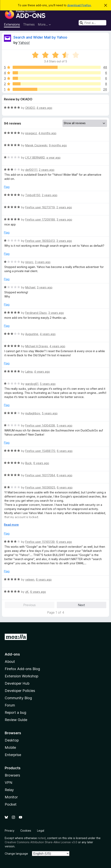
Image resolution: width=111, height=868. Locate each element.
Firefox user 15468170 (40, 451)
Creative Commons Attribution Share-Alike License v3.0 (41, 842)
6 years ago (65, 451)
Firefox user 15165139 (40, 542)
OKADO (30, 108)
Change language (16, 854)
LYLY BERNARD (35, 157)
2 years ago (47, 170)
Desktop (12, 740)
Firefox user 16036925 (40, 487)
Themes (29, 24)
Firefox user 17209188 (40, 219)
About (10, 662)
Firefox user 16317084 (40, 475)
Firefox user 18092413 (40, 241)
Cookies (26, 831)
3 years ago (64, 219)
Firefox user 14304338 (40, 425)
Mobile (10, 747)
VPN (8, 783)
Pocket (11, 804)
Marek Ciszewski (36, 145)
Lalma (29, 372)
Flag (7, 187)
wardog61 (32, 384)
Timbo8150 (33, 195)
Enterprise (13, 755)
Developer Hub (17, 683)
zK (27, 592)
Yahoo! (24, 43)
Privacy (10, 831)
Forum (10, 705)
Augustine (32, 334)
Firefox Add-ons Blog (22, 669)
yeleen (30, 579)
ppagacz (31, 133)
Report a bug (15, 712)
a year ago (53, 157)
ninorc (29, 262)
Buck (28, 463)
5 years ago (48, 384)
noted (42, 838)
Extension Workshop (21, 676)
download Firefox (79, 5)
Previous (29, 605)
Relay (9, 790)
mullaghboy (33, 413)
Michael (30, 287)
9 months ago (58, 145)
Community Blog (18, 698)
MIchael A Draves (37, 346)
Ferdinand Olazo (36, 313)
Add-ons (12, 654)
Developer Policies (20, 691)
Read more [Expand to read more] (11, 525)
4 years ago (44, 108)
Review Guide (16, 720)
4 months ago (47, 133)
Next (81, 605)
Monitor (11, 797)
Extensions (12, 24)
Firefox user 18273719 (40, 207)
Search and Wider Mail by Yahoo (40, 37)
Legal (41, 831)
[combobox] (92, 23)
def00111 (31, 170)
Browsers (12, 775)
